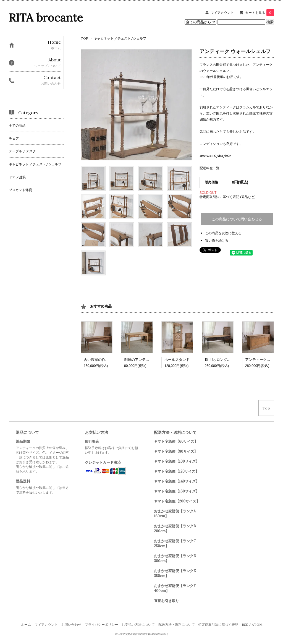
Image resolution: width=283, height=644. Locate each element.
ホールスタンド (177, 360)
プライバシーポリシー (101, 625)
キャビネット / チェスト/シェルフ (120, 38)
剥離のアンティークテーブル (147, 360)
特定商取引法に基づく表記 (218, 625)
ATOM (257, 625)
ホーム (26, 625)
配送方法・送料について (177, 625)
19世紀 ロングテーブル (223, 360)
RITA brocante (46, 18)
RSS (245, 625)
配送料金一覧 (209, 168)
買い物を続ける (217, 240)
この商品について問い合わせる (237, 219)
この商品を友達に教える (223, 233)
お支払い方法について (138, 625)
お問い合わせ (71, 625)
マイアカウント (222, 13)
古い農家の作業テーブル (103, 360)
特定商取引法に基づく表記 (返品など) (228, 197)
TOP (84, 38)
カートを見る (260, 13)
